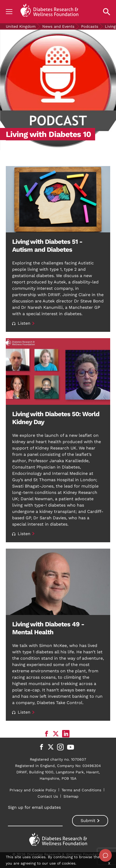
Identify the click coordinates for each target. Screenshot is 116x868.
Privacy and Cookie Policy (33, 790)
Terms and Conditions (81, 790)
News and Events (58, 26)
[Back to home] (49, 12)
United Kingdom (21, 26)
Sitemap (71, 796)
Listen (21, 323)
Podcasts (90, 26)
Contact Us (48, 796)
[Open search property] (107, 12)
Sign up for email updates (34, 807)
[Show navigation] (9, 12)
